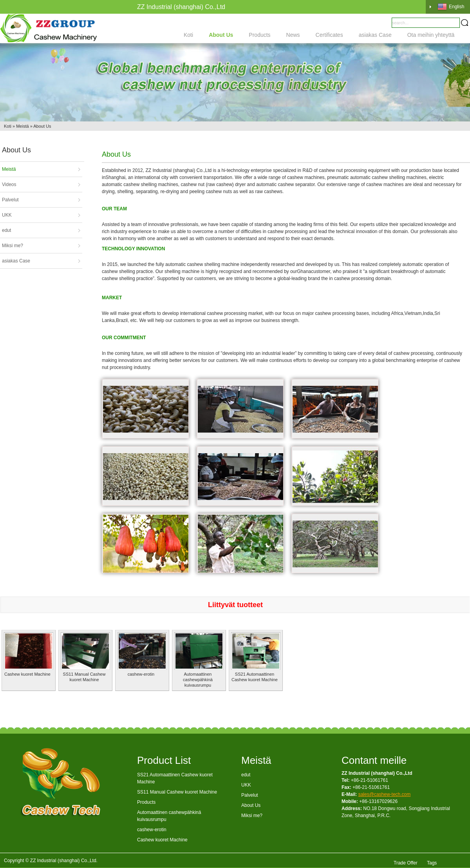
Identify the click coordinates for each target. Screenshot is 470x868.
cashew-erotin (141, 674)
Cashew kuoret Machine (27, 674)
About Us (221, 35)
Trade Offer (406, 861)
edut (6, 230)
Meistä (22, 126)
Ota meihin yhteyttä (431, 35)
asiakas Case (375, 35)
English (451, 7)
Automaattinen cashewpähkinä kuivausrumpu (198, 680)
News (293, 35)
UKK (7, 215)
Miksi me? (13, 246)
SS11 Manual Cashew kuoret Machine (177, 792)
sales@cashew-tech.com (385, 794)
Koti (188, 35)
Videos (9, 184)
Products (259, 35)
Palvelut (10, 200)
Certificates (329, 35)
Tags (432, 861)
